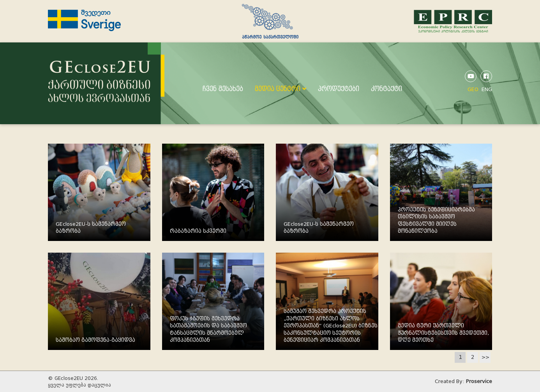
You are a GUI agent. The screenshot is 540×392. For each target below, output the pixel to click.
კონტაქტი (386, 89)
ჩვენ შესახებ (223, 89)
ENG (487, 89)
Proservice (479, 381)
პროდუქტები (339, 89)
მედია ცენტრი (281, 89)
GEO (473, 89)
